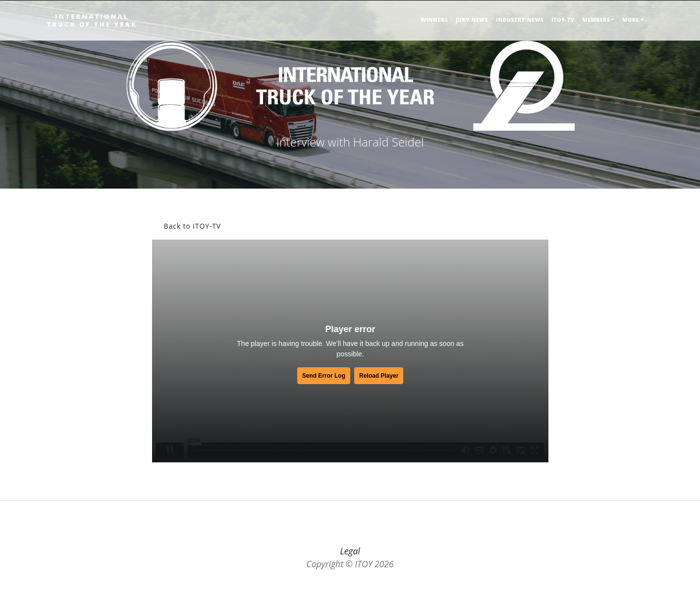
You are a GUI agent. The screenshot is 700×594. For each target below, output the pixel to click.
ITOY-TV (563, 20)
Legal (350, 551)
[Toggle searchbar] (650, 24)
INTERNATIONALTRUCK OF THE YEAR (92, 20)
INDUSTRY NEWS (520, 20)
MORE (631, 20)
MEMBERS (596, 20)
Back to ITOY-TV (193, 226)
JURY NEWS (472, 20)
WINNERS (434, 20)
